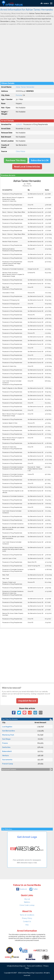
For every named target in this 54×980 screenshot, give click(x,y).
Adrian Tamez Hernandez (25, 87)
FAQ (27, 925)
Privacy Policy (27, 918)
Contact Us (27, 922)
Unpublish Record (27, 701)
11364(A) (19, 124)
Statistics (27, 902)
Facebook (22, 889)
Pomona (19, 95)
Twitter (34, 889)
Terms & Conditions (27, 915)
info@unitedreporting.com (16, 966)
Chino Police (20, 151)
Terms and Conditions (34, 966)
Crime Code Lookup (27, 905)
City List (27, 899)
